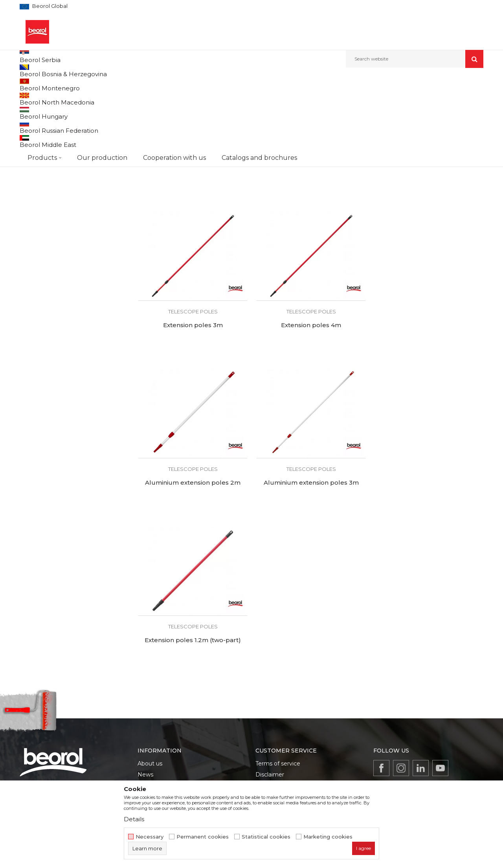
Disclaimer (270, 695)
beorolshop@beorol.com (81, 720)
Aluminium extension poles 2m (310, 404)
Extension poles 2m (310, 247)
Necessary (150, 837)
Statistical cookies (266, 837)
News (145, 695)
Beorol (35, 175)
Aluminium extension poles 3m (428, 404)
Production (153, 706)
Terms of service (278, 684)
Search (73, 225)
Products (62, 85)
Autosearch (261, 98)
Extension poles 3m (428, 247)
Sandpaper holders (46, 145)
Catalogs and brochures (170, 728)
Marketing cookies (328, 837)
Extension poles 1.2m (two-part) (192, 561)
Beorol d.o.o (33, 85)
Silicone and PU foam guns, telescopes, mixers (216, 85)
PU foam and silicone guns (56, 126)
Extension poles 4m (192, 404)
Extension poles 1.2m (193, 247)
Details (134, 819)
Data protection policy (286, 706)
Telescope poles (43, 135)
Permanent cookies (203, 837)
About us (150, 684)
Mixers (32, 116)
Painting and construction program (118, 85)
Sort (292, 98)
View (401, 98)
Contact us (152, 739)
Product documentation (171, 717)
